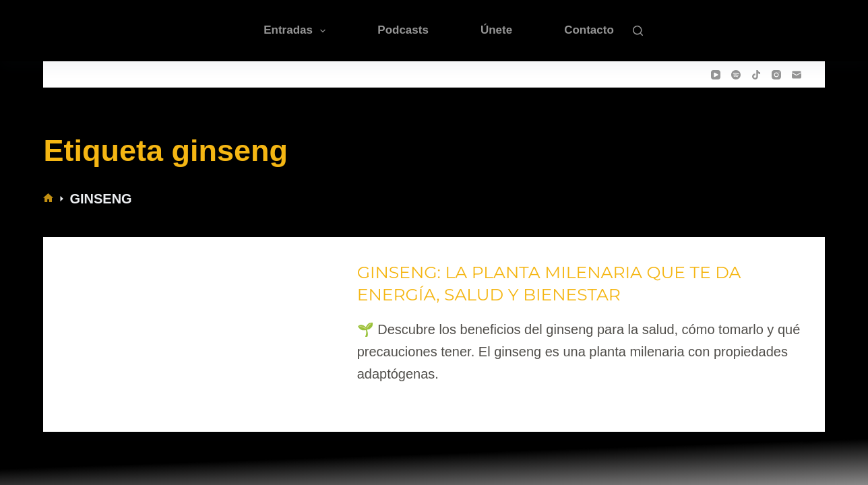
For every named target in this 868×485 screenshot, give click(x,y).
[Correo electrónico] (797, 75)
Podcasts (403, 30)
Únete (496, 30)
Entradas (297, 31)
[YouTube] (716, 75)
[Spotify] (736, 75)
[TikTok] (756, 75)
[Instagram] (776, 75)
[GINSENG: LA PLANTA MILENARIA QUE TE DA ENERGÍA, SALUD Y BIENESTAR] (197, 324)
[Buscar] (638, 31)
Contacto (589, 30)
